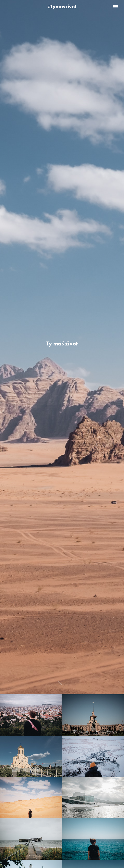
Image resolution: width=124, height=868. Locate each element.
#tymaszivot (62, 6)
